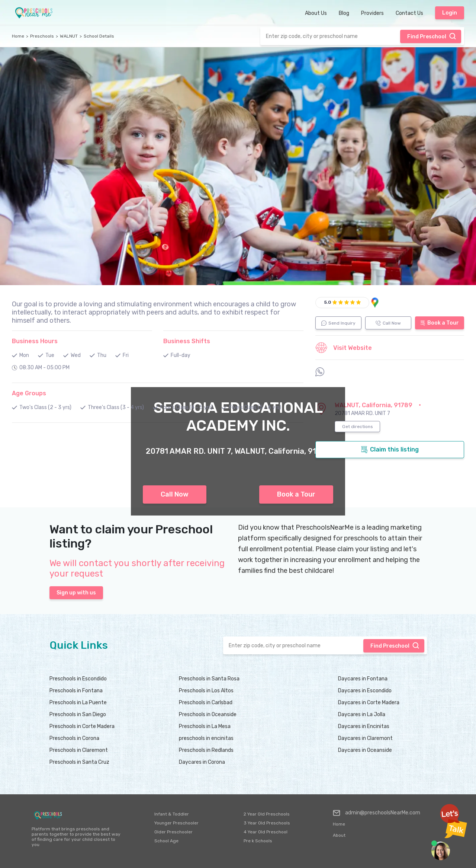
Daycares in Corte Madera (369, 703)
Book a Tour (296, 494)
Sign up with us (76, 593)
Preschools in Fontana (76, 691)
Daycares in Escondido (365, 691)
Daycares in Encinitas (364, 726)
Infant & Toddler (172, 814)
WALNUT (69, 36)
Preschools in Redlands (206, 750)
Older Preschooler (173, 832)
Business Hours (35, 341)
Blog (344, 13)
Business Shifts (187, 341)
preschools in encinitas (206, 738)
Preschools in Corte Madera (82, 726)
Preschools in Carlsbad (206, 703)
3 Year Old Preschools (267, 823)
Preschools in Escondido (78, 679)
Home (18, 36)
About (339, 835)
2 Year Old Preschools (267, 814)
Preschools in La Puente (78, 703)
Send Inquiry (338, 323)
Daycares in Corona (202, 762)
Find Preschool (432, 36)
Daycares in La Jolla (362, 714)
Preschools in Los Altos (206, 691)
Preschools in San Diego (78, 714)
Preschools (42, 36)
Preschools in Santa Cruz (79, 762)
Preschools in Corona (74, 738)
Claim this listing (390, 450)
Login (450, 13)
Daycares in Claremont (365, 738)
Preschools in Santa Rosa (209, 679)
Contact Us (409, 13)
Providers (372, 13)
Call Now (175, 494)
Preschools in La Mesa (205, 726)
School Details (99, 36)
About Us (316, 13)
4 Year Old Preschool (266, 832)
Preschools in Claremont (79, 750)
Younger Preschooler (176, 823)
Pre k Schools (258, 841)
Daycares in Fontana (363, 679)
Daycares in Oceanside (365, 750)
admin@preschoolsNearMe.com (377, 813)
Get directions (358, 427)
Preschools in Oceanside (208, 714)
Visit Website (344, 348)
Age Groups (29, 393)
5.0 (328, 302)
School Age (166, 841)
